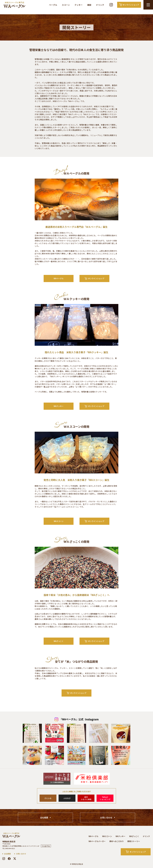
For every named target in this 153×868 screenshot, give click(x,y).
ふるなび (67, 798)
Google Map (46, 846)
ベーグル (53, 5)
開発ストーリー (134, 841)
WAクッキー (59, 406)
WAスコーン (59, 521)
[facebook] (9, 859)
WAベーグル (59, 278)
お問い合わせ (106, 818)
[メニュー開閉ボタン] (148, 5)
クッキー (79, 5)
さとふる (48, 798)
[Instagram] (111, 5)
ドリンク (100, 5)
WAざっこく (59, 641)
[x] (15, 859)
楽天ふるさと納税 (86, 798)
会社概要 (44, 818)
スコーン (66, 5)
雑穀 (89, 5)
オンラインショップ (94, 278)
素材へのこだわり (117, 841)
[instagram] (4, 859)
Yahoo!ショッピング (105, 798)
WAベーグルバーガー (97, 841)
